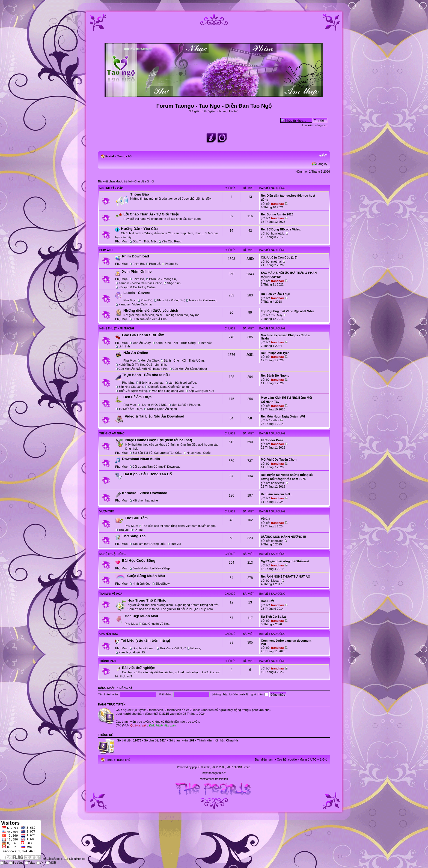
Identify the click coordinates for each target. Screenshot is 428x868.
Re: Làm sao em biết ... (277, 494)
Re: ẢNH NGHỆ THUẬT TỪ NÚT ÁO (286, 576)
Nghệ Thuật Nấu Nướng (117, 328)
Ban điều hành (265, 759)
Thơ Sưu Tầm (136, 518)
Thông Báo (140, 194)
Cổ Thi (138, 530)
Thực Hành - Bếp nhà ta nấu (146, 375)
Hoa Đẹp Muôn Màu (141, 616)
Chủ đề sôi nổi (144, 181)
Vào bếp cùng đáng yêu (168, 391)
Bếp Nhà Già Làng (131, 387)
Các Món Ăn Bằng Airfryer (190, 369)
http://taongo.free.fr (214, 773)
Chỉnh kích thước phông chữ (323, 155)
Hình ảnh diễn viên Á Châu (150, 319)
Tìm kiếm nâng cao (315, 125)
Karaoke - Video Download (145, 493)
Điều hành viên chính (163, 725)
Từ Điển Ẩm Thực (130, 409)
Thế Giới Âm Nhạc (112, 433)
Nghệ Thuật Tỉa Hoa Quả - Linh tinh (142, 365)
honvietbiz (278, 233)
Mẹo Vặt (206, 343)
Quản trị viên (139, 725)
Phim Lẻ (154, 264)
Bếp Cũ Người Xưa (201, 391)
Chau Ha (232, 740)
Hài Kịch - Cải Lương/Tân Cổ (148, 474)
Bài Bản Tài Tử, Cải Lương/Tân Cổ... (157, 453)
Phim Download (136, 256)
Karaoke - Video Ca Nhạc (135, 304)
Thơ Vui (176, 544)
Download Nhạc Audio (141, 459)
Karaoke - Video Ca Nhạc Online (140, 283)
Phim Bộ (138, 264)
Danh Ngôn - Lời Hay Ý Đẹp (151, 568)
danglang (277, 541)
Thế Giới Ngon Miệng (133, 391)
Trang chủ (124, 156)
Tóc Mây (277, 315)
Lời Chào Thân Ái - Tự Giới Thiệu (151, 214)
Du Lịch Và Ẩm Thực (275, 294)
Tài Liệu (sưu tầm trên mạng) (145, 640)
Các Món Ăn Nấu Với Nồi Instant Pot (143, 369)
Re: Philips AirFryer (275, 353)
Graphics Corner (143, 648)
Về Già (266, 519)
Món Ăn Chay (142, 343)
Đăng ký (322, 164)
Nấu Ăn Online (136, 353)
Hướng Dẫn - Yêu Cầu (139, 229)
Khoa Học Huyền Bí (132, 652)
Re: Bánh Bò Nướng (275, 376)
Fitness (195, 648)
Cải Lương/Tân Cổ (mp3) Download (156, 467)
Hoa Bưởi (268, 601)
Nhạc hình (174, 283)
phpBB (196, 767)
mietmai (276, 262)
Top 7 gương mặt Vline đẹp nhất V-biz (288, 311)
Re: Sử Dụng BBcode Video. (281, 229)
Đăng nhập (107, 688)
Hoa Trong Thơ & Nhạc (147, 600)
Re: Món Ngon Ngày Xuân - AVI (283, 416)
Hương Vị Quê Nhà (154, 405)
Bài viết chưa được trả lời (115, 181)
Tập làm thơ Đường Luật (149, 544)
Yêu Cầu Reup (171, 241)
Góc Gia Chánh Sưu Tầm (143, 335)
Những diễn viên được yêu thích (151, 310)
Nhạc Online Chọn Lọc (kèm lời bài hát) (159, 440)
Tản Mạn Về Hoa (111, 594)
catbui (275, 420)
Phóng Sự (172, 264)
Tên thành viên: (108, 694)
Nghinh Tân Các (111, 188)
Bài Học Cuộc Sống (139, 561)
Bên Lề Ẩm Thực (137, 397)
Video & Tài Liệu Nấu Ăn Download (154, 416)
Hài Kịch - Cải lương (203, 300)
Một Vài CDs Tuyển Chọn (279, 459)
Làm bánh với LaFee (182, 383)
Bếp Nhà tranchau (151, 383)
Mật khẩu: (165, 694)
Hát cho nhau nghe (145, 500)
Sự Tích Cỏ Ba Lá (273, 617)
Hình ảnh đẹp (141, 584)
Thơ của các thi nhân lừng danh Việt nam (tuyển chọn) (178, 526)
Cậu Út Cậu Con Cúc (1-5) (279, 257)
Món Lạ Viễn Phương (186, 405)
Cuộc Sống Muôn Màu (146, 576)
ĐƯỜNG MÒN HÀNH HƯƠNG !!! (284, 537)
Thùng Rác (108, 661)
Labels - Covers (137, 293)
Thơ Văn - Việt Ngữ (172, 648)
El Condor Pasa (272, 440)
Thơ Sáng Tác (134, 536)
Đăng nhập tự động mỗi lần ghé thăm (241, 694)
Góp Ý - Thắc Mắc (145, 241)
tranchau (277, 204)
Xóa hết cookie (287, 759)
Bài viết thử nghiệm (139, 668)
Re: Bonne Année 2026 (277, 214)
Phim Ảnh (106, 250)
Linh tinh (124, 346)
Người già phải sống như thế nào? (285, 561)
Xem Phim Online (137, 271)
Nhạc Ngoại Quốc (199, 453)
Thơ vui (124, 530)
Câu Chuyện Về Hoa (156, 624)
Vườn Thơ (107, 511)
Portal (110, 156)
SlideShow (162, 584)
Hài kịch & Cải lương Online (137, 287)
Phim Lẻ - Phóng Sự (163, 279)
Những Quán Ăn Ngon (162, 409)
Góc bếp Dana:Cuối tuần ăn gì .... (171, 387)
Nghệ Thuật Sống (112, 554)
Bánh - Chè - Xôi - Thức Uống (176, 343)
